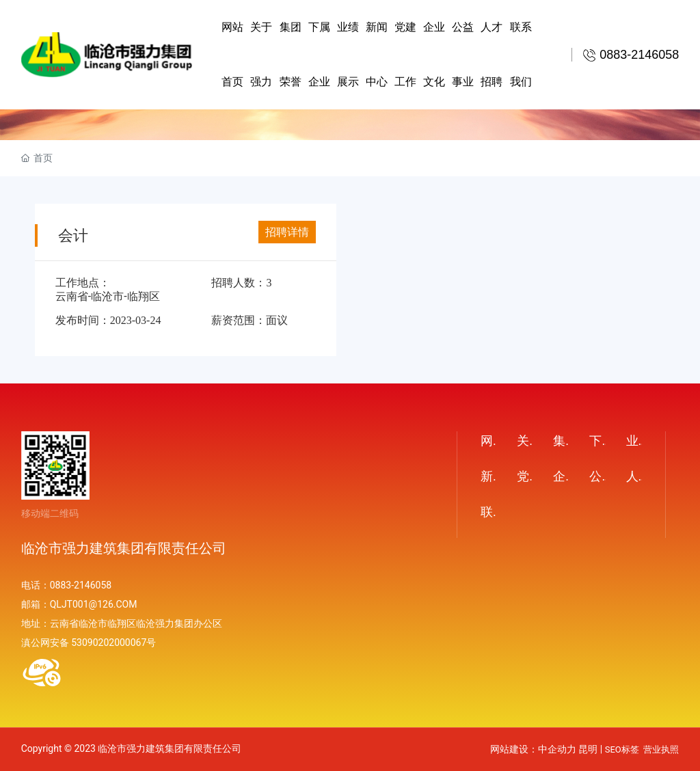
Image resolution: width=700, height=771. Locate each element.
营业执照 (661, 749)
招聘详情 (287, 232)
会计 (73, 235)
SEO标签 (622, 749)
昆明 (588, 749)
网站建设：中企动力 (533, 749)
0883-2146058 (81, 585)
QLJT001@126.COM (94, 604)
